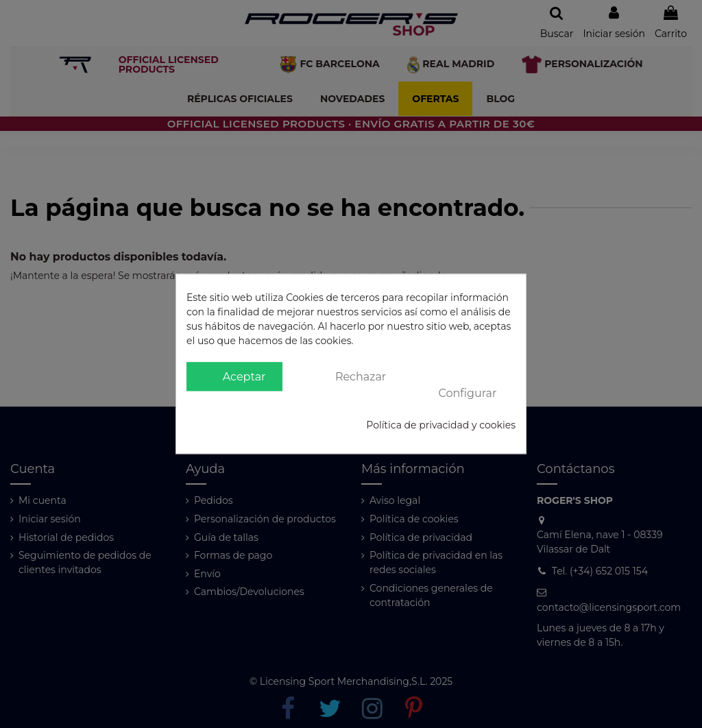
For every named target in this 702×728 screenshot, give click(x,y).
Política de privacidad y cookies (441, 426)
